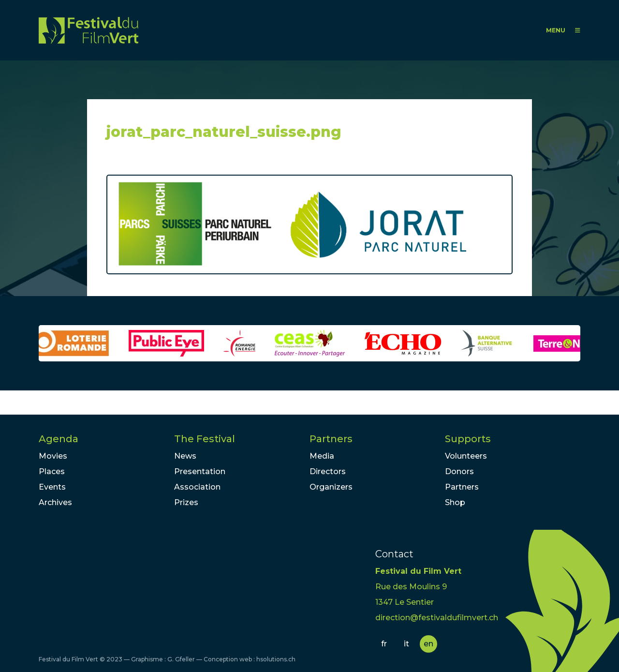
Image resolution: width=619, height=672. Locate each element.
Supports (468, 439)
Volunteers (466, 456)
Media (322, 456)
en (428, 644)
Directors (328, 471)
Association (197, 487)
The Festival (205, 439)
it (406, 644)
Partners (331, 439)
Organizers (331, 487)
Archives (55, 502)
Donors (459, 471)
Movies (53, 456)
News (185, 456)
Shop (455, 502)
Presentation (200, 471)
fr (384, 644)
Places (52, 471)
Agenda (59, 439)
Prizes (186, 502)
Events (52, 487)
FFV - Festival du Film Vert (88, 30)
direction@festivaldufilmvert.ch (437, 618)
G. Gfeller (181, 659)
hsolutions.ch (276, 659)
